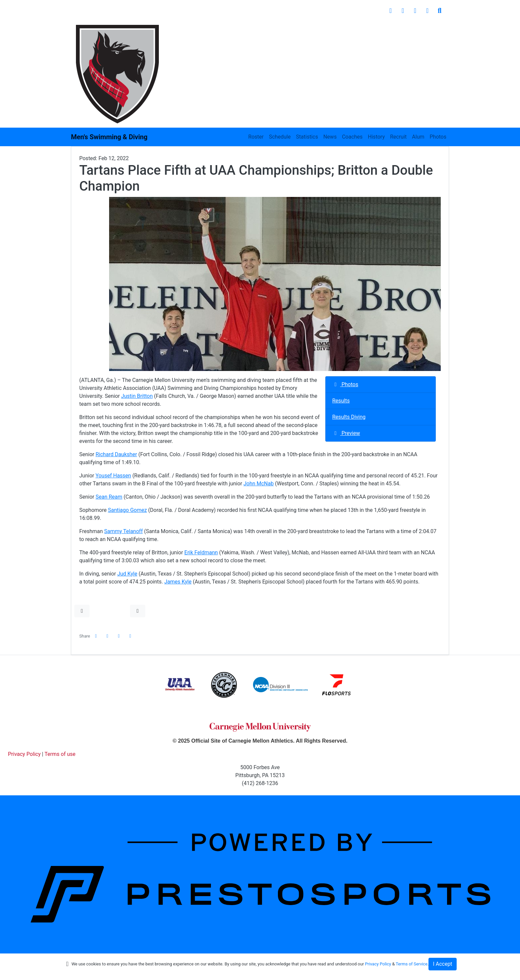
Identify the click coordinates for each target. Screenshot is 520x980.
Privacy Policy (378, 964)
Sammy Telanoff (123, 531)
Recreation (372, 30)
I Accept (442, 964)
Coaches (352, 137)
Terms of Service (412, 964)
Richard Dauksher (116, 454)
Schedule (280, 137)
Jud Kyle (127, 574)
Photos (438, 137)
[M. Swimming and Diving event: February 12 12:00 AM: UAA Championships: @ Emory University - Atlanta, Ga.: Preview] (381, 433)
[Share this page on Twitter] (107, 636)
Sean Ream (109, 497)
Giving (407, 30)
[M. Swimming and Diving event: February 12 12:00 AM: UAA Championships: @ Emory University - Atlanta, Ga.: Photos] (381, 385)
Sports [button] (175, 30)
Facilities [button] (331, 30)
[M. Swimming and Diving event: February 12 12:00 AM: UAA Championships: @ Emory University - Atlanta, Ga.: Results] (381, 401)
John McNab (259, 484)
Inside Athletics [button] (219, 30)
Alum (418, 137)
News (330, 137)
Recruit (398, 137)
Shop (435, 30)
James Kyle (178, 582)
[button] (82, 611)
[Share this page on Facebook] (96, 636)
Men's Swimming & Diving (109, 137)
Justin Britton (137, 396)
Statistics (307, 137)
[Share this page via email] (119, 636)
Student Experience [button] (279, 30)
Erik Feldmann (201, 552)
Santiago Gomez (127, 510)
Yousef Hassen (113, 476)
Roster (256, 137)
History (376, 137)
